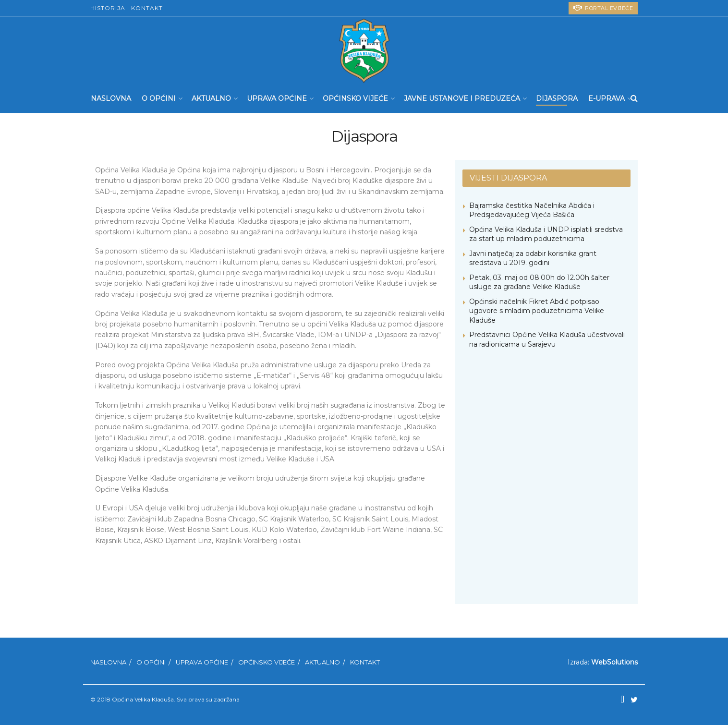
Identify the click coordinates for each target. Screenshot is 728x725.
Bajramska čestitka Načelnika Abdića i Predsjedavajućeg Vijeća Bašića (532, 210)
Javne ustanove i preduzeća (462, 98)
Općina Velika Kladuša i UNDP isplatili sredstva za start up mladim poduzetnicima (546, 234)
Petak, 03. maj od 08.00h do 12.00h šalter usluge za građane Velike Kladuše (539, 282)
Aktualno (211, 98)
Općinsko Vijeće (355, 98)
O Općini (159, 98)
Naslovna (111, 98)
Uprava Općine (277, 98)
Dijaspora (557, 98)
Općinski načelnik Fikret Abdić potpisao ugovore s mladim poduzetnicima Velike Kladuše (537, 311)
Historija (108, 8)
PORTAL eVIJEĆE (603, 8)
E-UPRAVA (607, 98)
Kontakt (147, 8)
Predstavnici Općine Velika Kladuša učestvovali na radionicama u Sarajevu (547, 339)
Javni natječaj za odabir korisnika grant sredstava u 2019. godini (533, 258)
